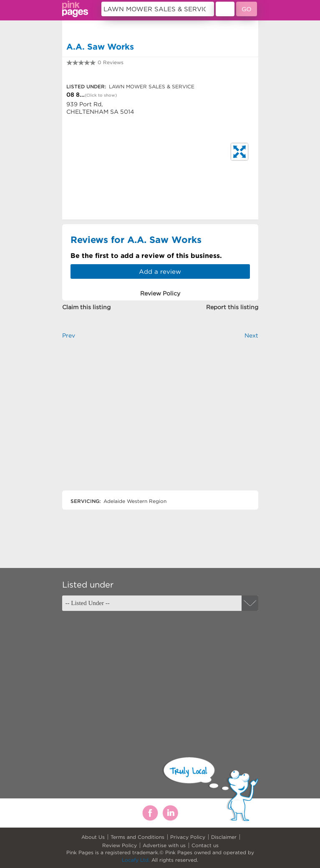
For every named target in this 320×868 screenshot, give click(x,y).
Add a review (160, 271)
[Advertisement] (160, 422)
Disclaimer (224, 837)
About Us (93, 837)
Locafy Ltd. (136, 860)
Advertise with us (164, 845)
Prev (69, 335)
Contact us (205, 845)
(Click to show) (101, 95)
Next (251, 335)
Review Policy (120, 845)
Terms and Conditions (137, 837)
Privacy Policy (188, 837)
